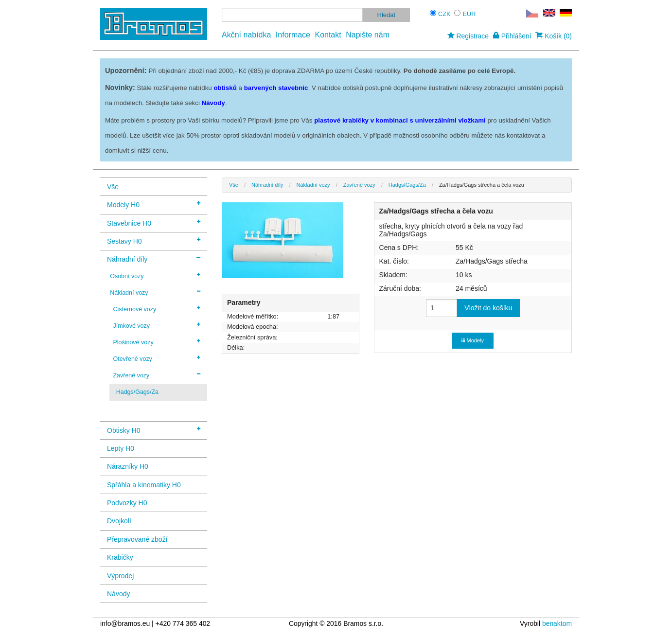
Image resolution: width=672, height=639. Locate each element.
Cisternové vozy (157, 309)
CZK (444, 14)
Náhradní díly (154, 258)
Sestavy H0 (154, 240)
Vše (113, 187)
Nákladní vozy (155, 292)
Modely (473, 340)
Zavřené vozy (157, 375)
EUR (469, 14)
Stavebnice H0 (154, 222)
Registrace (468, 36)
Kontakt (328, 35)
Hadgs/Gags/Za (137, 392)
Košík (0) (554, 36)
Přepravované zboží (137, 539)
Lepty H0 (121, 448)
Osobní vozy (155, 276)
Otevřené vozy (157, 358)
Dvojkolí (119, 521)
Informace (293, 35)
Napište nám (368, 35)
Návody (118, 594)
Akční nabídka (246, 35)
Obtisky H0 (154, 430)
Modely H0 (154, 204)
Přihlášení (512, 36)
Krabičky (120, 557)
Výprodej (120, 576)
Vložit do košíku (488, 308)
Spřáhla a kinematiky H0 (144, 485)
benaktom (557, 623)
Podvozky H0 (127, 503)
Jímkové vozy (157, 325)
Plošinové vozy (157, 342)
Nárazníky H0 (128, 466)
